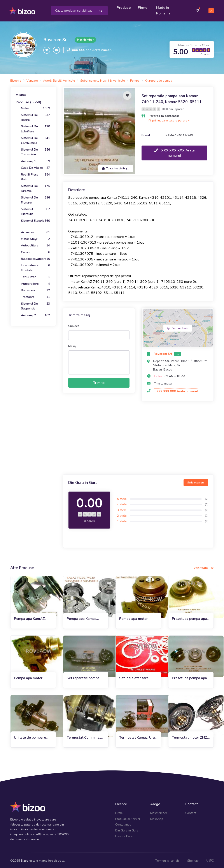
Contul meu (123, 823)
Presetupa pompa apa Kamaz (189, 617)
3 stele (122, 509)
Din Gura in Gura (127, 829)
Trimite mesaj (163, 382)
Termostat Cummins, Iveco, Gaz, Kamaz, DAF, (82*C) (83, 736)
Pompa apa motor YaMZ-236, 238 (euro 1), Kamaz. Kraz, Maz (31, 677)
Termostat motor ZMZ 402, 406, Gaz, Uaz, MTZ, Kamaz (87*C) (190, 736)
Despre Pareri (125, 835)
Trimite (99, 381)
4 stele (122, 503)
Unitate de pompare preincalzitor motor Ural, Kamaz (30, 736)
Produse (124, 7)
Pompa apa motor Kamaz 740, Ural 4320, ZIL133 (138, 617)
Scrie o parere (196, 481)
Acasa (21, 93)
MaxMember (159, 812)
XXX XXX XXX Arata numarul (93, 49)
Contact (191, 812)
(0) (207, 497)
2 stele (122, 514)
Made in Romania (164, 10)
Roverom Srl (56, 38)
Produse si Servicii (128, 817)
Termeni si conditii (168, 859)
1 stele (122, 520)
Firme (143, 7)
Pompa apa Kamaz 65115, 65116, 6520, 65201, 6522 (84, 617)
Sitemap (193, 859)
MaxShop (157, 817)
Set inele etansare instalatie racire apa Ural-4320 (135, 677)
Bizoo (25, 859)
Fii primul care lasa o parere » (169, 119)
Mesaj (72, 345)
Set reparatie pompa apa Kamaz (83, 677)
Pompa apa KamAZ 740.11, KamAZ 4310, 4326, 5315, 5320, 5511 (32, 617)
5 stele (122, 497)
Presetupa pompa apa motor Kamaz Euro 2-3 (190, 677)
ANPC (210, 859)
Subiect (73, 325)
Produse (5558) (28, 101)
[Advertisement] (138, 437)
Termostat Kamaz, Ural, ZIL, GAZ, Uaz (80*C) (138, 736)
